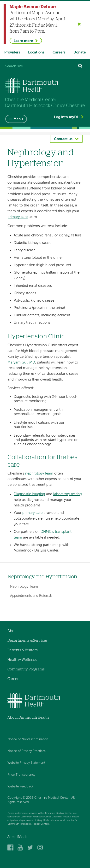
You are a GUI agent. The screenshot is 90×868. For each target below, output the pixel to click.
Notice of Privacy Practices (27, 751)
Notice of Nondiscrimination (28, 739)
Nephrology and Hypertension (42, 577)
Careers (59, 52)
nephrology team (39, 473)
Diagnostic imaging (29, 494)
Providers (12, 52)
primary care (18, 217)
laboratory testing (68, 494)
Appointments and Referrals (31, 596)
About (13, 631)
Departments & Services (28, 641)
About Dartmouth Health (28, 718)
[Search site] (41, 67)
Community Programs (26, 669)
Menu (18, 119)
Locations (36, 52)
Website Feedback (21, 787)
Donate (80, 52)
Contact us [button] (63, 139)
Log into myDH (67, 117)
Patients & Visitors (23, 650)
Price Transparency (21, 775)
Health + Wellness (22, 660)
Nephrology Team (24, 587)
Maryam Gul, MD (21, 362)
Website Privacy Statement (26, 763)
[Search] (80, 67)
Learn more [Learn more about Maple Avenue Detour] (23, 41)
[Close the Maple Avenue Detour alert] (79, 24)
